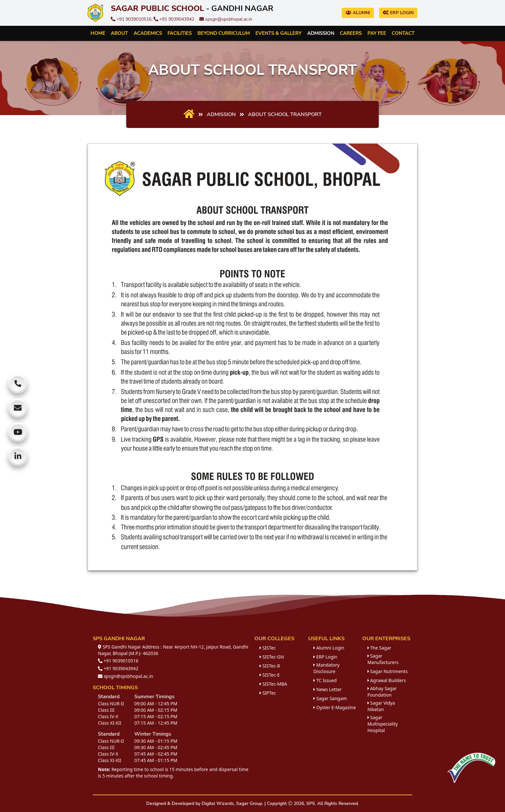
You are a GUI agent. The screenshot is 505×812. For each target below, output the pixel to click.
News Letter (327, 689)
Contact (403, 33)
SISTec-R (270, 666)
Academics (148, 33)
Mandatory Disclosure (326, 668)
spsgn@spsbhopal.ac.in (226, 19)
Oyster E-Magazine (335, 707)
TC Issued (325, 680)
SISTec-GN (272, 657)
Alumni (358, 13)
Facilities (180, 33)
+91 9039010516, (132, 19)
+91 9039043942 (174, 19)
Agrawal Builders (387, 680)
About (119, 33)
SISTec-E (270, 675)
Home (98, 33)
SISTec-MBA (273, 684)
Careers (351, 33)
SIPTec (268, 693)
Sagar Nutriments (388, 671)
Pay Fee (377, 33)
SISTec (268, 648)
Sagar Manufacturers (383, 659)
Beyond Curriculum (224, 33)
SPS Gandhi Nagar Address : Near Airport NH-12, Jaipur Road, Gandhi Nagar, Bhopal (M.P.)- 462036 (173, 650)
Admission (321, 33)
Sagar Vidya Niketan (381, 706)
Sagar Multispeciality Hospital (383, 724)
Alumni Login (329, 648)
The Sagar (379, 648)
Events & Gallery (278, 33)
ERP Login (398, 13)
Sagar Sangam (330, 698)
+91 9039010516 (118, 661)
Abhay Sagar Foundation (382, 692)
